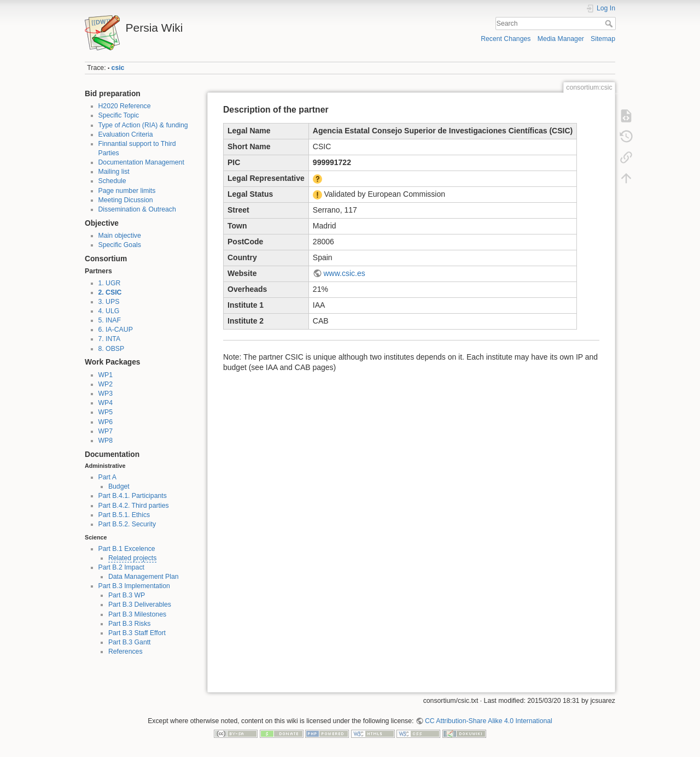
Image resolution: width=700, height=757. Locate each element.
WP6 (106, 422)
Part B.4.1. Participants (133, 496)
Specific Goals (120, 245)
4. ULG (109, 311)
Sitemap (603, 39)
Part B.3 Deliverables (140, 605)
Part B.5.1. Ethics (124, 515)
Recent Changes (506, 39)
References (126, 652)
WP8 (106, 441)
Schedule (112, 181)
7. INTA (110, 339)
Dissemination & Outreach (137, 209)
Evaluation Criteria (126, 134)
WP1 (106, 375)
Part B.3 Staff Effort (137, 633)
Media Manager (561, 39)
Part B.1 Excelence (127, 549)
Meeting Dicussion (126, 200)
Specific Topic (119, 115)
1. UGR (110, 283)
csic (118, 68)
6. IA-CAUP (116, 330)
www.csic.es (344, 273)
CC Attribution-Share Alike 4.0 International (489, 721)
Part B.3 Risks (130, 624)
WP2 (106, 384)
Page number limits (127, 191)
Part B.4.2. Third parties (134, 506)
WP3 (106, 394)
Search (610, 24)
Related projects (133, 558)
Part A (107, 477)
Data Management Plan (144, 577)
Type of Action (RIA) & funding (143, 125)
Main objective (120, 236)
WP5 (106, 412)
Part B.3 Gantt (130, 642)
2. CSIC (110, 292)
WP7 (106, 431)
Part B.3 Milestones (137, 614)
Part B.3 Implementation (134, 586)
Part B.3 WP (127, 595)
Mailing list (114, 172)
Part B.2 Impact (121, 567)
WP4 (106, 403)
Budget (119, 486)
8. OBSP (112, 349)
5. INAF (110, 320)
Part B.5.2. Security (127, 524)
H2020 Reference (125, 106)
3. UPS (109, 302)
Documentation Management (141, 162)
